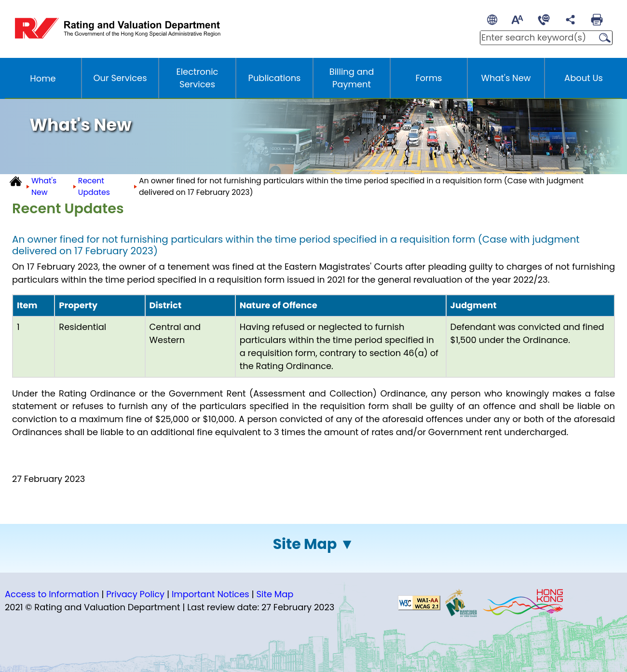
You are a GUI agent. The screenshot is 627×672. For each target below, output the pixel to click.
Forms (429, 78)
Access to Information (52, 594)
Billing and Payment (352, 78)
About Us (584, 78)
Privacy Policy (135, 594)
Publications (275, 78)
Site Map (305, 544)
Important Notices (211, 594)
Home (43, 78)
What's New (506, 78)
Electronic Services (198, 78)
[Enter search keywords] (536, 38)
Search (602, 38)
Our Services (120, 78)
